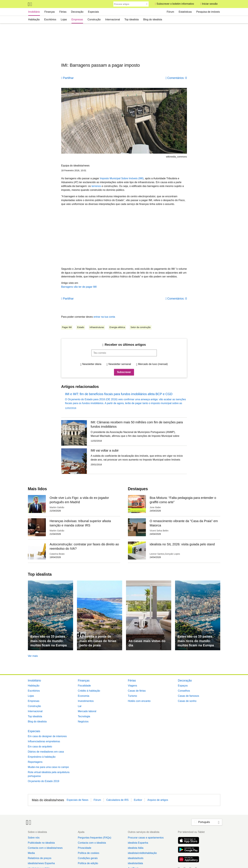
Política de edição (88, 863)
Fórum (170, 12)
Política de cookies (88, 853)
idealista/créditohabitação (142, 853)
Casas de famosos (189, 696)
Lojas (64, 19)
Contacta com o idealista (92, 843)
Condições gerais (88, 858)
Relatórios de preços (40, 858)
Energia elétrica (117, 327)
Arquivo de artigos (158, 800)
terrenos (96, 186)
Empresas (77, 19)
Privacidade (84, 848)
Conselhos (184, 691)
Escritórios (50, 19)
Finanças (50, 12)
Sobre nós (34, 838)
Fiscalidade (84, 686)
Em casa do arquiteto (40, 747)
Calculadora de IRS (117, 800)
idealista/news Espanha (41, 863)
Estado (81, 327)
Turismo (132, 696)
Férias (63, 12)
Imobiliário (34, 12)
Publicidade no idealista (41, 843)
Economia (84, 696)
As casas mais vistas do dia (147, 643)
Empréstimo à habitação (42, 757)
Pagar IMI (67, 327)
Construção (94, 19)
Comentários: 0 (177, 78)
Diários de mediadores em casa (46, 752)
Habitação (34, 19)
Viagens (133, 686)
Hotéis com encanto (139, 701)
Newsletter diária (92, 364)
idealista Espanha (138, 843)
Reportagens (35, 762)
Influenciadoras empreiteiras (44, 741)
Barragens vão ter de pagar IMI (79, 287)
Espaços (183, 686)
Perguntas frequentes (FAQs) (94, 838)
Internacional (113, 19)
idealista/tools (136, 858)
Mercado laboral (87, 711)
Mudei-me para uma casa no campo (48, 767)
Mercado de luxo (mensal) (153, 364)
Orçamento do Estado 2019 (44, 781)
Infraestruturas (97, 327)
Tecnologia (84, 716)
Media (31, 853)
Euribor (138, 800)
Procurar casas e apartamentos (146, 838)
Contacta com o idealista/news (45, 848)
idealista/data (135, 863)
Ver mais (33, 656)
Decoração (77, 12)
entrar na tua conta (104, 317)
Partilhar (68, 78)
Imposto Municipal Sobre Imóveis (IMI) (122, 178)
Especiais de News (78, 800)
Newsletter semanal (120, 364)
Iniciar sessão (210, 4)
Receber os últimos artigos (125, 345)
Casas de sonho (187, 701)
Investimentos (86, 701)
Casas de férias (137, 691)
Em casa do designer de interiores (47, 736)
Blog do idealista (153, 19)
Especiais (93, 12)
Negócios (83, 722)
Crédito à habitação (89, 691)
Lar (80, 706)
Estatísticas (185, 12)
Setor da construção (141, 327)
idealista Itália (136, 848)
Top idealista (132, 19)
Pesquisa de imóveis (208, 12)
